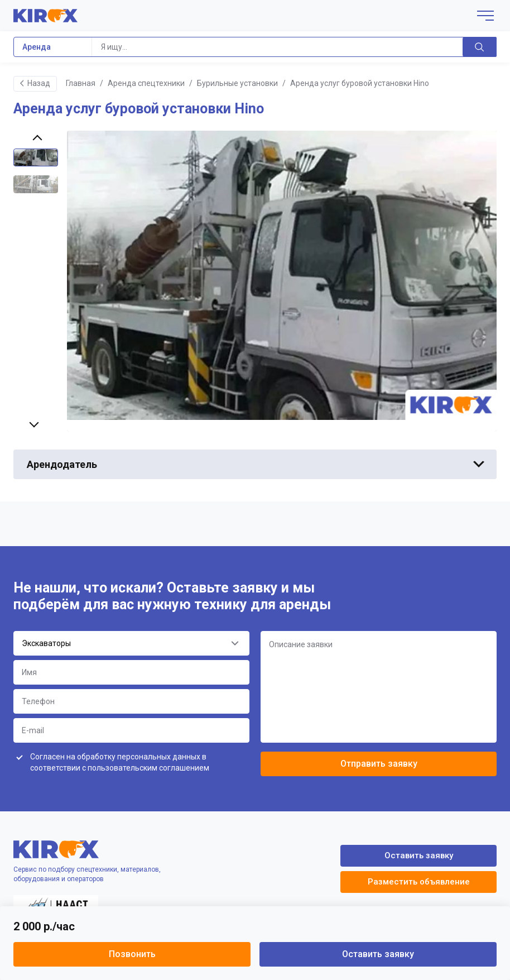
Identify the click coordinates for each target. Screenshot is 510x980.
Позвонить (132, 954)
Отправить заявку (379, 764)
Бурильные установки (237, 83)
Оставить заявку (378, 954)
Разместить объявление (419, 882)
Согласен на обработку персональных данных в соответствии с (120, 762)
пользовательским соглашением (148, 768)
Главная (81, 83)
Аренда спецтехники (146, 83)
